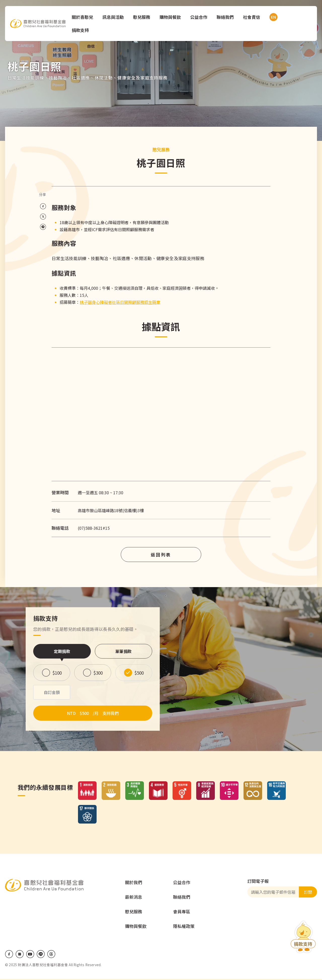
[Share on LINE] (43, 227)
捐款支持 (81, 30)
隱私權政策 (184, 927)
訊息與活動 (114, 17)
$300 (98, 673)
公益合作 (200, 17)
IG (20, 955)
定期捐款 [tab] (62, 651)
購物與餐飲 (171, 17)
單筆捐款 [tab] (123, 651)
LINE (41, 955)
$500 (139, 673)
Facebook (9, 955)
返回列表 (161, 555)
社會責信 (253, 17)
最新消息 (134, 898)
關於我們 (134, 883)
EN (273, 17)
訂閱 (308, 893)
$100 (57, 673)
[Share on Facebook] (43, 206)
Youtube (30, 955)
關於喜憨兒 (83, 17)
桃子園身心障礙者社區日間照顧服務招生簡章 (120, 302)
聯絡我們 (226, 17)
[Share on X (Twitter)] (43, 217)
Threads (51, 955)
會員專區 (182, 912)
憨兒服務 (143, 17)
